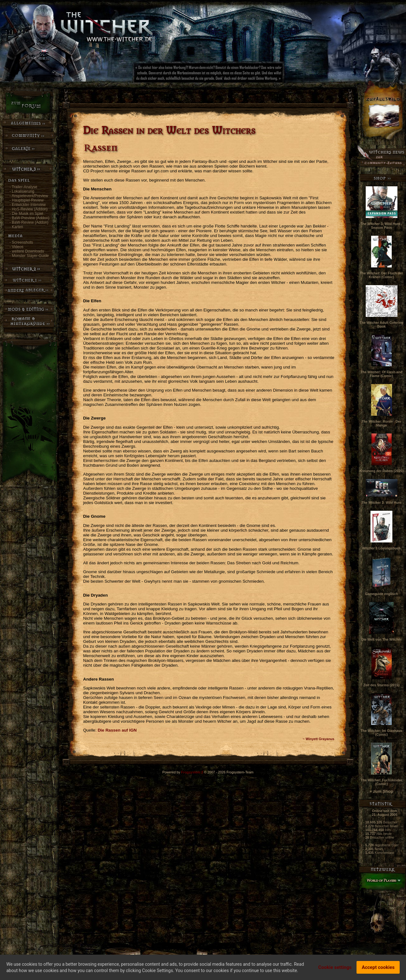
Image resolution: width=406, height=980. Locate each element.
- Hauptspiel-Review (26, 200)
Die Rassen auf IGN (117, 730)
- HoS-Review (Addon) (29, 209)
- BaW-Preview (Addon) (29, 218)
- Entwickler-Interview (28, 205)
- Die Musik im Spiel (26, 214)
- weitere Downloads (27, 251)
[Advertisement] (230, 74)
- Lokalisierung (22, 191)
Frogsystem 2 (192, 772)
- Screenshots (21, 242)
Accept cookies (378, 967)
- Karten (16, 227)
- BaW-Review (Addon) (29, 222)
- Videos (16, 247)
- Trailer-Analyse (23, 187)
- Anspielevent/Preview (29, 196)
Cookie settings (335, 967)
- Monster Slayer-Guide (29, 256)
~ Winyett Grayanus (318, 739)
